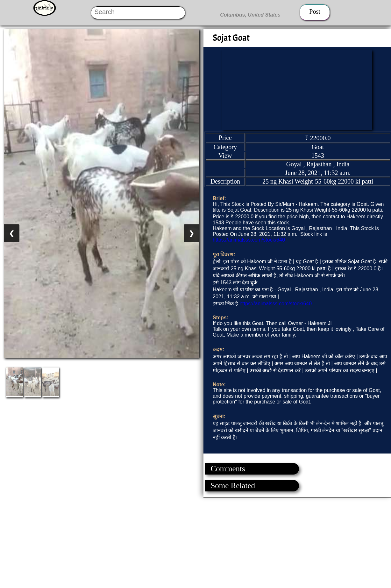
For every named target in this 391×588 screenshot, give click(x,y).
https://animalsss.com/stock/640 (249, 240)
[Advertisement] (191, 542)
